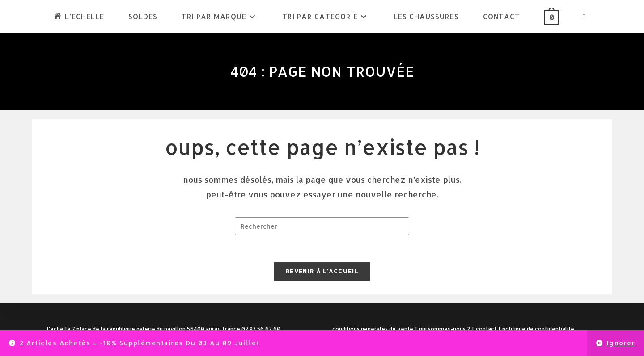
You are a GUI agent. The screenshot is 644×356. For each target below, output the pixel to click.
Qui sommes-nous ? (445, 329)
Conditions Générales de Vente (373, 329)
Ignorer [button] (621, 343)
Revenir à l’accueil (322, 271)
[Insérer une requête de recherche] (322, 226)
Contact (486, 329)
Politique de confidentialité (538, 329)
